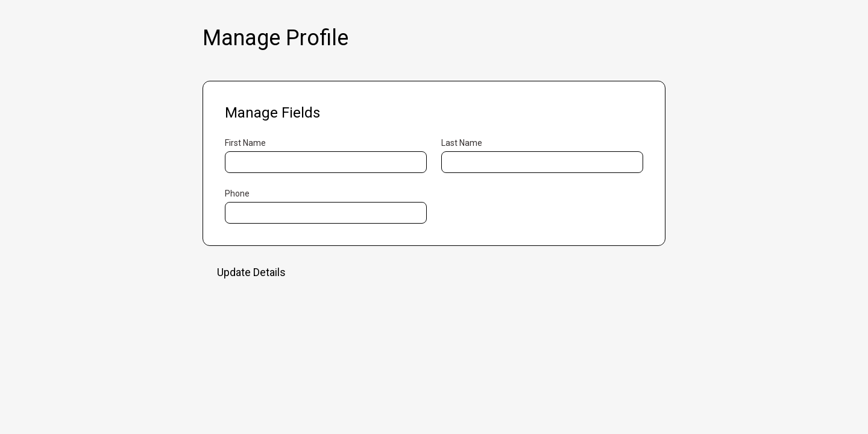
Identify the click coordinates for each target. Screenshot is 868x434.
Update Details (251, 272)
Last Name (462, 143)
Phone (237, 193)
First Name (245, 143)
